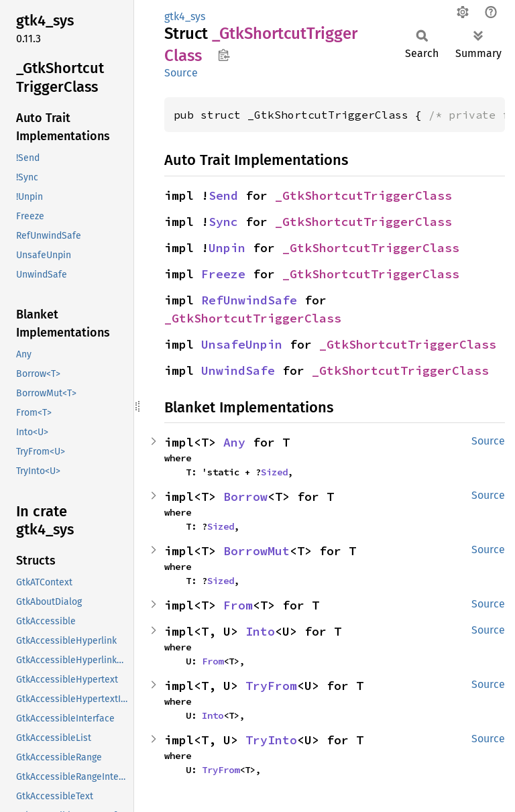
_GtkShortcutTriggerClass (363, 195)
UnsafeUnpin (242, 344)
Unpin (227, 248)
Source (181, 73)
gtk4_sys (185, 16)
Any (234, 442)
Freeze (223, 274)
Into (260, 631)
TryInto (271, 740)
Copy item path (224, 55)
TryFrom (271, 686)
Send (223, 195)
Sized (274, 472)
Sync (223, 222)
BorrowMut (256, 551)
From (238, 605)
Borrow (245, 497)
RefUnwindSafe (249, 300)
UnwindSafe (238, 370)
